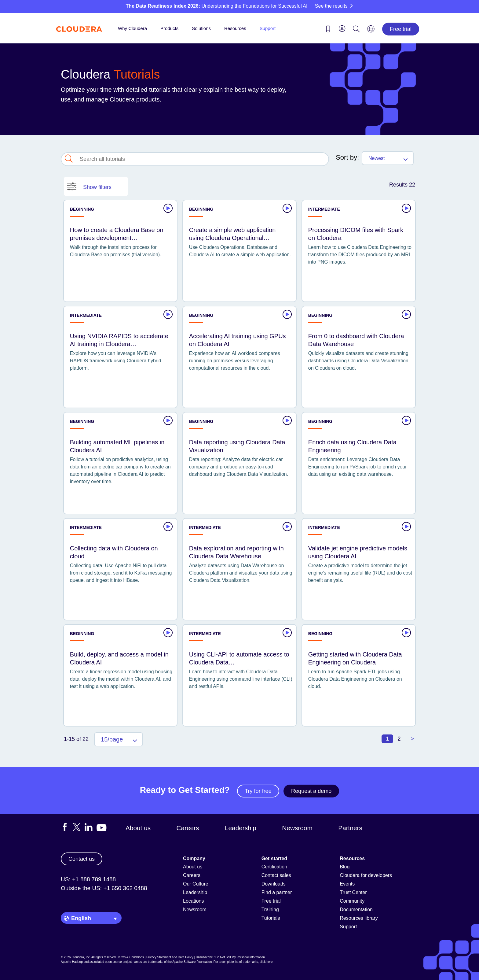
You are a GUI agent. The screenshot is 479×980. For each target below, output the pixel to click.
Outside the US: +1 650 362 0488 (104, 888)
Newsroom (297, 828)
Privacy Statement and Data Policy (170, 957)
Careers (188, 828)
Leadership (241, 828)
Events (347, 884)
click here (266, 962)
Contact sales (276, 875)
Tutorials (271, 918)
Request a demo (311, 791)
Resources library (359, 918)
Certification (274, 867)
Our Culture (196, 884)
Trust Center (353, 892)
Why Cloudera (132, 28)
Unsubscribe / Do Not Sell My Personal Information (230, 957)
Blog (345, 867)
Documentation (356, 910)
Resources (235, 28)
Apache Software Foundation (192, 962)
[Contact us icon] (328, 30)
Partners (350, 828)
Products (169, 28)
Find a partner (277, 892)
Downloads (274, 884)
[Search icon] (356, 30)
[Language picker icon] (371, 31)
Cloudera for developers (366, 875)
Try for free (258, 791)
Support (268, 28)
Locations (194, 901)
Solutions (201, 28)
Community (352, 901)
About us (138, 828)
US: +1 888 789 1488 (88, 879)
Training (270, 910)
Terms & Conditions (131, 957)
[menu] (342, 28)
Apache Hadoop (72, 962)
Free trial (401, 29)
